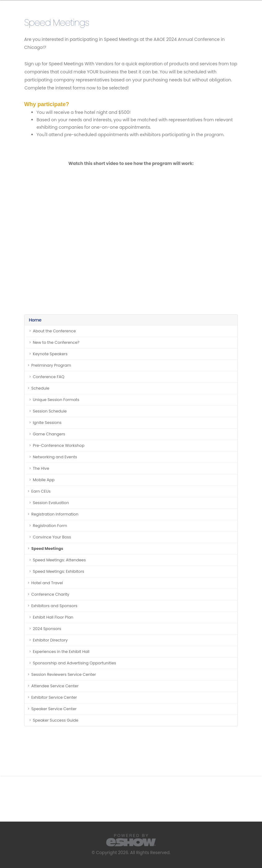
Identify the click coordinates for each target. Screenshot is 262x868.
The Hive (41, 468)
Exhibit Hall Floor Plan (53, 617)
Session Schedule (50, 411)
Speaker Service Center (54, 709)
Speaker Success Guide (56, 720)
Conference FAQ (49, 377)
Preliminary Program (51, 365)
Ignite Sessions (47, 423)
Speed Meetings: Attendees (59, 560)
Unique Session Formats (56, 400)
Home (35, 320)
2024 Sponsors (47, 629)
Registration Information (55, 514)
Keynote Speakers (50, 354)
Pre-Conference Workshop (59, 445)
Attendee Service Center (55, 686)
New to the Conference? (56, 342)
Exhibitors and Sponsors (54, 606)
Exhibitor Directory (50, 640)
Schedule (40, 388)
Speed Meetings (47, 548)
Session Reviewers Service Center (64, 674)
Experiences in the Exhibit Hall (61, 652)
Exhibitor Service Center (54, 697)
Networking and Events (55, 457)
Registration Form (50, 526)
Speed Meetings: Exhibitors (59, 571)
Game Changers (49, 434)
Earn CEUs (41, 491)
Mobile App (44, 480)
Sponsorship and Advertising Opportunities (74, 663)
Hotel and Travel (47, 583)
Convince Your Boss (52, 537)
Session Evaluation (51, 503)
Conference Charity (50, 594)
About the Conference (54, 331)
